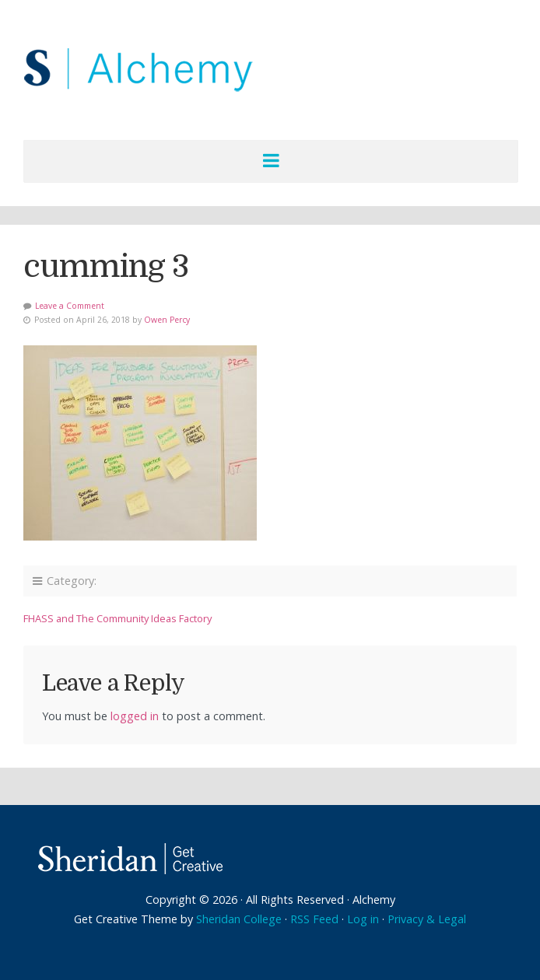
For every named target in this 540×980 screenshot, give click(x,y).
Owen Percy (167, 320)
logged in (135, 716)
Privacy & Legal (427, 919)
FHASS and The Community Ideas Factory (117, 618)
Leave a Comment (70, 306)
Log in (363, 919)
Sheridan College (239, 919)
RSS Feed (314, 919)
